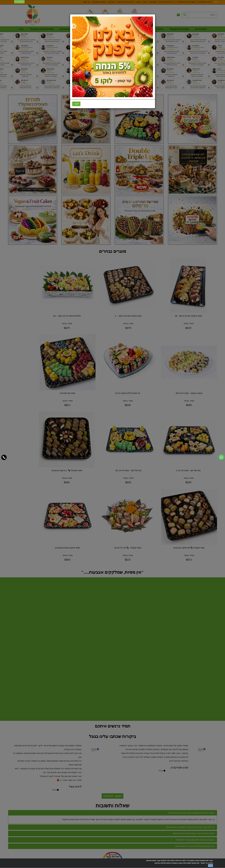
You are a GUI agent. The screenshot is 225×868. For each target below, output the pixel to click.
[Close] (76, 104)
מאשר (211, 866)
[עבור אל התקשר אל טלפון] (4, 457)
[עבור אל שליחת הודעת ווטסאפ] (221, 457)
